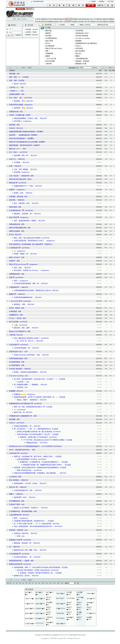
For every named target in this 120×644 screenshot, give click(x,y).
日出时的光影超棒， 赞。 (23, 348)
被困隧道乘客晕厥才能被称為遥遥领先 (22, 132)
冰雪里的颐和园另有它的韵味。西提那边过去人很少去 (32, 290)
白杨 (19, 19)
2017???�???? (40, 599)
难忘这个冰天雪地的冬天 (18, 331)
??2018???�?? (40, 609)
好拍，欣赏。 (19, 268)
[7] (33, 583)
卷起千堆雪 (49, 41)
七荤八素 (81, 19)
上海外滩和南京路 (82, 59)
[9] (39, 583)
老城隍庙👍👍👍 (20, 394)
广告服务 (93, 2)
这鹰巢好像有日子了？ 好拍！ (24, 186)
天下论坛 (50, 19)
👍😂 (16, 325)
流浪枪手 (37, 145)
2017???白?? (60, 598)
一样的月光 (21, 159)
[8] (36, 583)
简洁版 (35, 32)
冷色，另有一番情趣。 (22, 169)
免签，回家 (13, 80)
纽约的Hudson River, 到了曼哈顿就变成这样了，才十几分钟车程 (31, 446)
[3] (20, 583)
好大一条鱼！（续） (16, 98)
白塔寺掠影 (79, 48)
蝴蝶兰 (78, 56)
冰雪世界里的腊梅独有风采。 (24, 297)
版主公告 (35, 35)
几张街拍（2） (14, 87)
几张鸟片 (12, 128)
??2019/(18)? (60, 613)
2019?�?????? (40, 619)
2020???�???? (61, 624)
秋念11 (30, 179)
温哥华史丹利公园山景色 (18, 179)
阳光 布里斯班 (80, 51)
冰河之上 (78, 46)
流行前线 (81, 22)
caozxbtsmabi (23, 325)
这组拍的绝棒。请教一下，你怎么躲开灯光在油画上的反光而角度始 (37, 567)
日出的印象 (79, 31)
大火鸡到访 (13, 477)
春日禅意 (48, 36)
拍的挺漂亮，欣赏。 (21, 497)
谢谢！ (16, 518)
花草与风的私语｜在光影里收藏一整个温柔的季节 (26, 244)
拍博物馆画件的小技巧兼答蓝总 (86, 43)
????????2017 (71, 598)
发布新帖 (28, 29)
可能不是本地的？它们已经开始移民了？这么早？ (34, 434)
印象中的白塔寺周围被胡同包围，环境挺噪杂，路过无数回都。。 (36, 473)
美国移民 (112, 22)
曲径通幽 (12, 419)
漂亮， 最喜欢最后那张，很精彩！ (26, 221)
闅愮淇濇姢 (82, 635)
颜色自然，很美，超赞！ (22, 328)
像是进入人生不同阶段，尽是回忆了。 (27, 508)
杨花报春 (12, 125)
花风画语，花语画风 (82, 61)
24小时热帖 (62, 25)
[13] (54, 583)
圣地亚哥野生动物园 (16, 105)
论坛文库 (35, 29)
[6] (30, 583)
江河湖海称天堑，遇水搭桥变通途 (21, 511)
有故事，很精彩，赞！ (22, 254)
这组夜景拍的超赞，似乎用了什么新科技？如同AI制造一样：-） (36, 397)
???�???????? (29, 604)
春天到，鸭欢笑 (15, 308)
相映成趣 (12, 74)
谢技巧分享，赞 (19, 412)
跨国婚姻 (50, 22)
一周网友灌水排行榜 (102, 25)
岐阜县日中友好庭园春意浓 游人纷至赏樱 (23, 142)
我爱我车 (106, 22)
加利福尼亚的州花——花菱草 (19, 561)
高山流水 (87, 19)
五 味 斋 (38, 19)
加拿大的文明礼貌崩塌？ (18, 138)
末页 (30, 68)
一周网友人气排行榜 (84, 25)
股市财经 (68, 22)
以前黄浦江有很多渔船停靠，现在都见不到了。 (30, 521)
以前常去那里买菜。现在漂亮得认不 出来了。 (30, 241)
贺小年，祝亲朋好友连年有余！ (20, 450)
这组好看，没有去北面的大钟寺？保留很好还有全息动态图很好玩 (36, 468)
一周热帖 (72, 25)
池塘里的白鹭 (14, 112)
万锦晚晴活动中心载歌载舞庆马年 (21, 416)
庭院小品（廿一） (15, 149)
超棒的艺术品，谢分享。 (22, 576)
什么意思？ (21, 382)
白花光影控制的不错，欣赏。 (24, 490)
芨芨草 (28, 115)
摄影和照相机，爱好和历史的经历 (21, 145)
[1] (14, 583)
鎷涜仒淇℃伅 (65, 635)
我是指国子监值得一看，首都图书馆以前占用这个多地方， (43, 465)
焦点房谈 (99, 22)
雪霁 (47, 51)
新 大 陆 (87, 22)
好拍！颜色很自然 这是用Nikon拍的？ (27, 338)
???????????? (40, 623)
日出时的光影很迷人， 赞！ (23, 557)
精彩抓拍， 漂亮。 (20, 304)
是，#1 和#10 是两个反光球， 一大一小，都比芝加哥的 (33, 524)
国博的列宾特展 (15, 564)
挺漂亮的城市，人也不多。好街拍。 (26, 483)
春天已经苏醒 (50, 61)
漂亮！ (16, 281)
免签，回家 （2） (15, 77)
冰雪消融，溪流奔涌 (16, 197)
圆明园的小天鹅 (81, 64)
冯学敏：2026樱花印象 (17, 115)
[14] (58, 583)
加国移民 (75, 22)
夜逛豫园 (78, 41)
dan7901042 (28, 98)
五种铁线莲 (13, 311)
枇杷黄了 (48, 33)
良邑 (18, 74)
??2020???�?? (30, 624)
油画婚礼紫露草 (15, 94)
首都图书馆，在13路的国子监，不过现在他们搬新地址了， (40, 462)
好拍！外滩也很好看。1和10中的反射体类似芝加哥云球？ (34, 526)
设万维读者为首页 (38, 2)
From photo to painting (82, 38)
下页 (23, 68)
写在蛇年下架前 (15, 504)
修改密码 (28, 35)
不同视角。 (18, 162)
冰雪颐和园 (49, 54)
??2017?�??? (60, 594)
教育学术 (99, 19)
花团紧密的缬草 (15, 274)
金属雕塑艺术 (14, 315)
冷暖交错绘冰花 (15, 224)
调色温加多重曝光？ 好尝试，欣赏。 (26, 118)
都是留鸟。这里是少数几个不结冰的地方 (34, 437)
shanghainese (29, 105)
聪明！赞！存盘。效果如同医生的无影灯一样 (29, 407)
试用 (19, 536)
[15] (62, 583)
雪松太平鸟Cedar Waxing (54, 48)
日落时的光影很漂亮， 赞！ (23, 426)
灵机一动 (62, 22)
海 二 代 (93, 19)
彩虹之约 (62, 19)
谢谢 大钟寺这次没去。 (25, 470)
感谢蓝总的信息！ (32, 443)
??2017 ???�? (30, 599)
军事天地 (44, 22)
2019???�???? (40, 613)
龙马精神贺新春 (15, 362)
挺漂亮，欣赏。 (19, 193)
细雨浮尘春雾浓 (15, 231)
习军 (22, 87)
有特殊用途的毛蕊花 (16, 359)
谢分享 (16, 84)
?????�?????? (91, 613)
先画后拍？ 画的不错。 (22, 533)
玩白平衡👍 (18, 121)
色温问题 (17, 172)
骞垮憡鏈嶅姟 (47, 635)
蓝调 (11, 166)
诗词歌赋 (75, 19)
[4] (23, 583)
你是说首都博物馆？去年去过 (27, 459)
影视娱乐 (93, 22)
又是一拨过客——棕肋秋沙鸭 (19, 176)
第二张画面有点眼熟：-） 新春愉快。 (27, 385)
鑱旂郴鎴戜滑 (56, 635)
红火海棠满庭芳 (15, 365)
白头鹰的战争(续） (52, 38)
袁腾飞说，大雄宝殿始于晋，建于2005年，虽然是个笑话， (34, 456)
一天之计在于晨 (51, 59)
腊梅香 (48, 56)
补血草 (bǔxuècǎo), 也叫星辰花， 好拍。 (28, 355)
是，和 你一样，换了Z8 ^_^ (26, 341)
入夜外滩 (48, 64)
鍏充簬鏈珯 (39, 635)
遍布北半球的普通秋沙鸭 (18, 228)
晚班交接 (48, 31)
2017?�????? (91, 599)
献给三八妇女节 (15, 257)
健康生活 (112, 19)
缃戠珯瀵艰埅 (74, 635)
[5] (26, 583)
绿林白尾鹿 (13, 207)
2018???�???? (40, 604)
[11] (47, 583)
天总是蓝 (25, 77)
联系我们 (102, 2)
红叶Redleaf (58, 446)
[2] (17, 583)
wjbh (26, 352)
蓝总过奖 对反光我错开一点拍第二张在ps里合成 (33, 570)
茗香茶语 (44, 19)
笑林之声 (106, 19)
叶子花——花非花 (15, 318)
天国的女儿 (48, 244)
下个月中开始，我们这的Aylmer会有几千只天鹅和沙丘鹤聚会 (44, 440)
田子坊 (48, 43)
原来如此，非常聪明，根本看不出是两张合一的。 (37, 573)
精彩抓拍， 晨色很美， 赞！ (24, 214)
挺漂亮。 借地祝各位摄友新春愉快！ (26, 372)
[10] (43, 583)
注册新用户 (19, 35)
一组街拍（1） (14, 91)
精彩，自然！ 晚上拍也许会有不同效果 (27, 238)
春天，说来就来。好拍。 (22, 203)
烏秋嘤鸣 (40, 132)
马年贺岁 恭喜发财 (82, 36)
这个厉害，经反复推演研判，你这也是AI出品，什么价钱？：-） (36, 379)
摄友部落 (68, 19)
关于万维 (111, 2)
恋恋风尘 (56, 22)
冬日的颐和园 (14, 554)
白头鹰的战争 (50, 46)
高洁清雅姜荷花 (15, 501)
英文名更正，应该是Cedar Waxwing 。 (27, 270)
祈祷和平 (12, 261)
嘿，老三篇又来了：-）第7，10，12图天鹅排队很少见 (32, 429)
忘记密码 (28, 32)
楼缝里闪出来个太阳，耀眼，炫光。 (26, 550)
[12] (51, 583)
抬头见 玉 (12, 159)
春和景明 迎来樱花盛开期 (19, 135)
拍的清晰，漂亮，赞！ (22, 155)
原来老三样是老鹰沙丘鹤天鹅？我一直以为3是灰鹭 (34, 432)
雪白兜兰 (78, 54)
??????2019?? (60, 618)
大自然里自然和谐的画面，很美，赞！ (27, 284)
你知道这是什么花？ (82, 33)
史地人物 (38, 22)
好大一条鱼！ (14, 152)
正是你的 (20, 387)
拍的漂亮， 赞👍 (20, 108)
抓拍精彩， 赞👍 (20, 101)
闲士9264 (24, 19)
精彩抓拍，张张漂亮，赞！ (23, 543)
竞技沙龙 (56, 19)
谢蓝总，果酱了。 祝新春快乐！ (28, 400)
